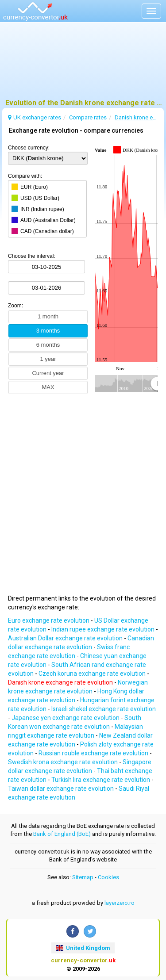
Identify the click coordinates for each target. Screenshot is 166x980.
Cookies (108, 877)
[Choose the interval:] (46, 267)
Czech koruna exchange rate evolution (93, 674)
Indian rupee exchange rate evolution (104, 629)
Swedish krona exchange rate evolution (64, 762)
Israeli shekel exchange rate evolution (104, 709)
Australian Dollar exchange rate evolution (66, 638)
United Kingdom (83, 948)
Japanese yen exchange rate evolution (66, 718)
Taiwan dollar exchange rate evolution (62, 789)
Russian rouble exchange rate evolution (94, 753)
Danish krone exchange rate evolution (61, 682)
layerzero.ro (120, 903)
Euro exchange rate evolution (49, 620)
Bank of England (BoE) (62, 834)
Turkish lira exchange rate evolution (101, 780)
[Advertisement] (83, 64)
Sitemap (83, 877)
